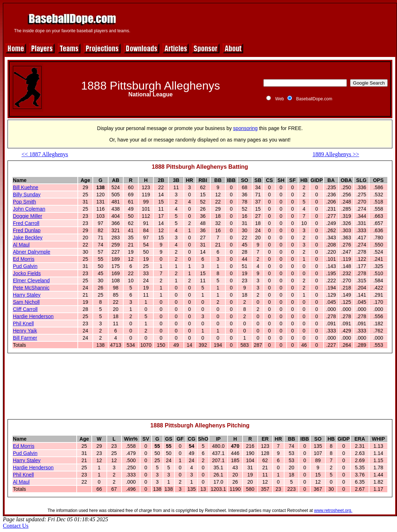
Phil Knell (23, 323)
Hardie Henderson (33, 316)
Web (279, 99)
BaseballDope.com (314, 99)
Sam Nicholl (26, 302)
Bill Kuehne (26, 187)
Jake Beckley (28, 238)
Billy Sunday (27, 195)
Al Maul (21, 245)
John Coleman (29, 209)
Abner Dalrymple (32, 252)
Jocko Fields (27, 273)
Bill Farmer (25, 338)
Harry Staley (27, 295)
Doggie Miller (28, 216)
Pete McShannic (31, 288)
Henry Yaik (25, 331)
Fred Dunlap (27, 230)
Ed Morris (24, 259)
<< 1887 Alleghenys (45, 154)
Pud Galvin (25, 266)
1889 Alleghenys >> (336, 154)
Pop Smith (25, 202)
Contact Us (16, 526)
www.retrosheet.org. (333, 511)
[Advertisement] (200, 389)
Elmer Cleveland (31, 281)
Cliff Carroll (25, 309)
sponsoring (246, 128)
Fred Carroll (26, 223)
